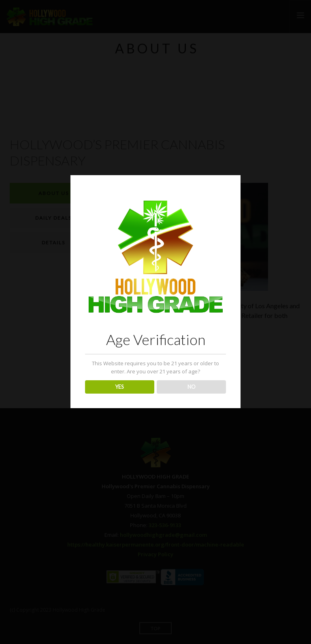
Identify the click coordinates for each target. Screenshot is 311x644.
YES (119, 387)
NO (192, 387)
